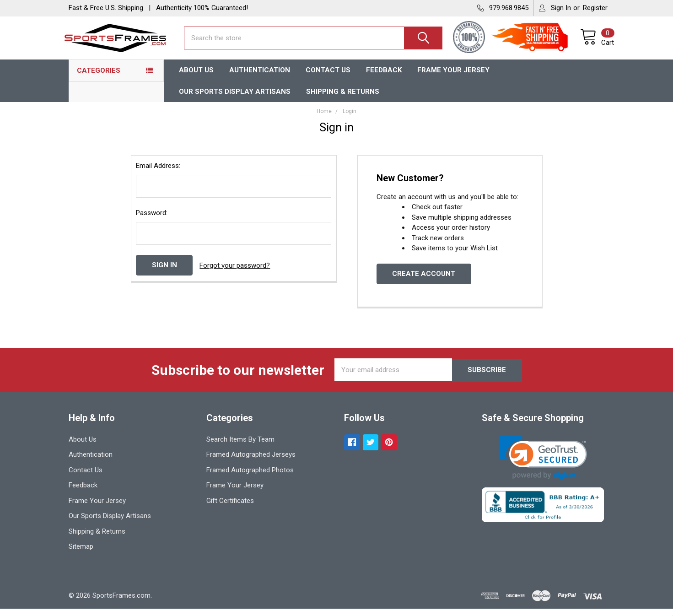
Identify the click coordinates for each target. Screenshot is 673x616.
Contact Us (328, 77)
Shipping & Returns (343, 99)
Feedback (384, 77)
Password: (152, 221)
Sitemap (81, 554)
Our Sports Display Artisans (235, 99)
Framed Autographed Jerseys (251, 462)
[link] (543, 465)
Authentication (260, 77)
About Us (196, 77)
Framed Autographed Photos (250, 477)
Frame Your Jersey (453, 77)
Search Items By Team (240, 447)
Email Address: (158, 173)
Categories (99, 78)
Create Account (424, 281)
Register (595, 8)
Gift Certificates (230, 508)
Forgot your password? (235, 273)
